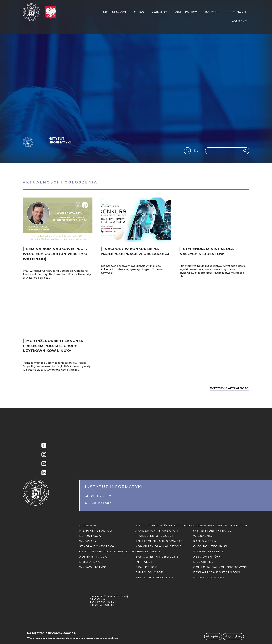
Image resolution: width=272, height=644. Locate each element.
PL (187, 151)
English (196, 151)
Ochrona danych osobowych (221, 567)
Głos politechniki (210, 546)
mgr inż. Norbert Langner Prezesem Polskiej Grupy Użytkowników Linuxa (53, 346)
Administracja (93, 557)
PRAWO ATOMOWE (209, 577)
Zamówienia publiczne (157, 557)
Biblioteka (90, 562)
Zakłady (159, 12)
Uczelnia (88, 525)
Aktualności (114, 12)
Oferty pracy (148, 551)
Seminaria (238, 12)
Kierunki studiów (96, 531)
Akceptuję (213, 636)
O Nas (139, 12)
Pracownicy (186, 12)
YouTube (44, 464)
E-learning (204, 562)
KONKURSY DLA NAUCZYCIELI (160, 546)
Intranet (144, 562)
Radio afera (205, 541)
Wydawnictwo (93, 567)
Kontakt (239, 21)
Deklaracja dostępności (217, 572)
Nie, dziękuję (233, 636)
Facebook (44, 446)
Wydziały (88, 541)
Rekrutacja (90, 536)
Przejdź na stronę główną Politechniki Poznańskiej (109, 601)
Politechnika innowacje (159, 541)
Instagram (44, 455)
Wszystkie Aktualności (230, 388)
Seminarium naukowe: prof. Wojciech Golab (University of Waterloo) (56, 254)
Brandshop (146, 567)
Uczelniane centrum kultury (221, 525)
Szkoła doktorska (97, 546)
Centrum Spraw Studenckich (107, 551)
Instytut (213, 12)
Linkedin (44, 473)
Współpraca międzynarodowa (164, 525)
